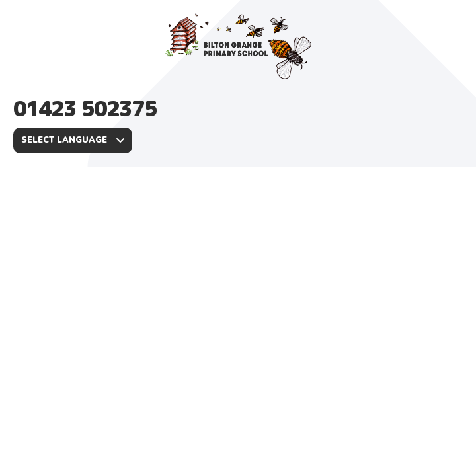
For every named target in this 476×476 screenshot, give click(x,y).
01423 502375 (85, 108)
